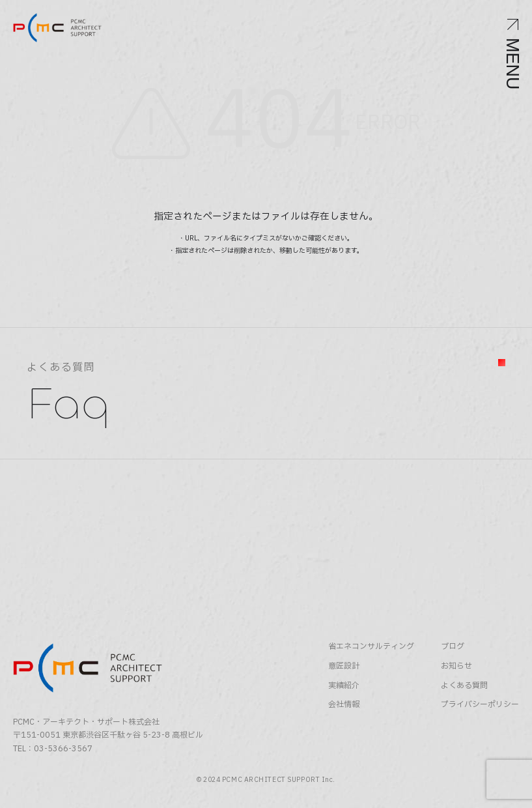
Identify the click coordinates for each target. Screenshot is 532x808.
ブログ (453, 647)
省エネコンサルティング (371, 647)
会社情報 (344, 705)
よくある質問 (464, 686)
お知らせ (456, 666)
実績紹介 (344, 686)
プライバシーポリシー (480, 705)
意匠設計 (344, 666)
